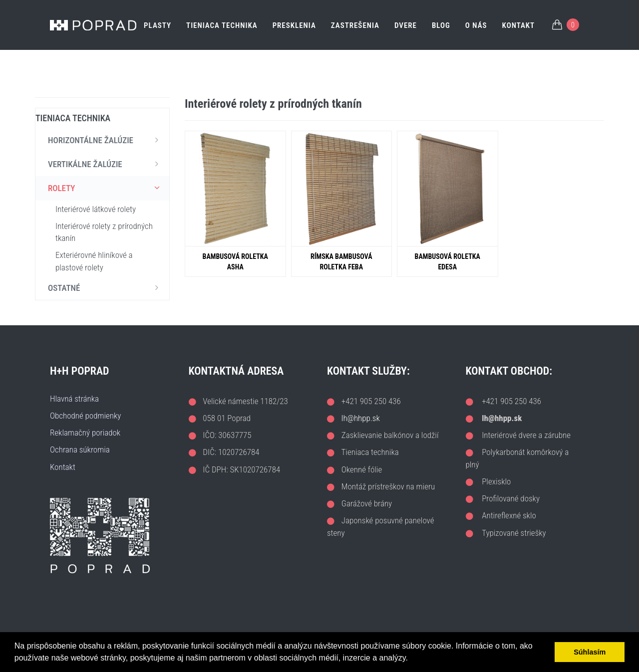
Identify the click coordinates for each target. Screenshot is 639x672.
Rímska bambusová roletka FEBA (341, 262)
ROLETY (106, 188)
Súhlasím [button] (590, 652)
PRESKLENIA (294, 25)
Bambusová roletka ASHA (235, 262)
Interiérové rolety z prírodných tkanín (104, 232)
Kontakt (519, 25)
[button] (411, 659)
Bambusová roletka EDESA (448, 262)
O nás (476, 25)
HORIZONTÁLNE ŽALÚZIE (106, 140)
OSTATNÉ (106, 287)
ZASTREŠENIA (355, 25)
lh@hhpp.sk (361, 418)
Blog (441, 25)
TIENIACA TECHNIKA (222, 25)
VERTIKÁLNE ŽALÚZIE (106, 164)
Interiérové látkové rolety (96, 209)
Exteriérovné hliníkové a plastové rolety (94, 261)
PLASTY (158, 25)
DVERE (406, 25)
